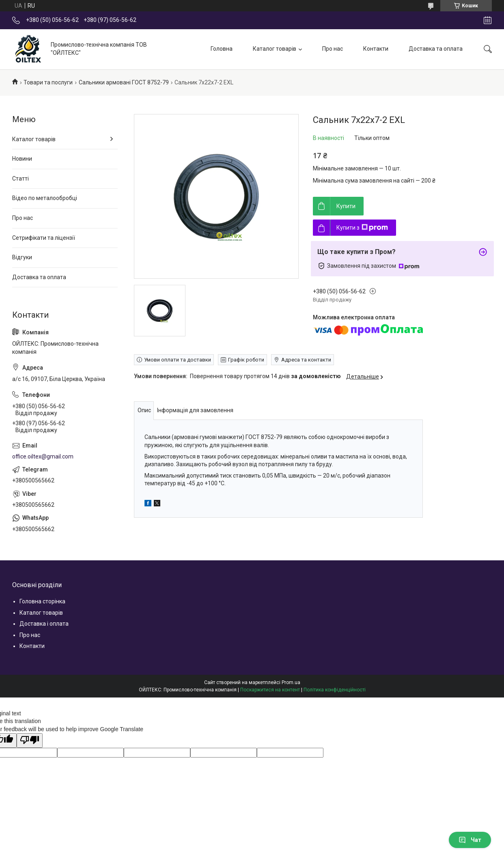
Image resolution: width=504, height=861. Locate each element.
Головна (222, 49)
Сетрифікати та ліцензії (44, 238)
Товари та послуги (48, 82)
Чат (470, 840)
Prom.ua (291, 682)
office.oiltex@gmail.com (43, 456)
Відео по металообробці (45, 198)
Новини (22, 159)
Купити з (362, 228)
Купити (346, 206)
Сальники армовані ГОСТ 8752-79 (124, 82)
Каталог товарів (275, 49)
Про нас (333, 49)
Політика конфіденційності (335, 690)
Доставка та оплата (436, 49)
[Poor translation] (30, 740)
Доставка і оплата (44, 624)
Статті (20, 179)
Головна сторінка (42, 601)
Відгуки (22, 257)
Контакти (376, 49)
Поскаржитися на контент (270, 690)
